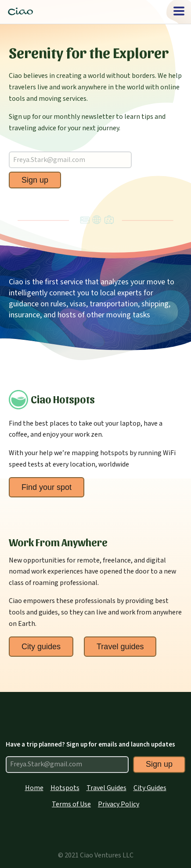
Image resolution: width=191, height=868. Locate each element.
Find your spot (47, 487)
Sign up (35, 180)
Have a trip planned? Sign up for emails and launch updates (90, 745)
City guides (41, 647)
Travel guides (120, 647)
